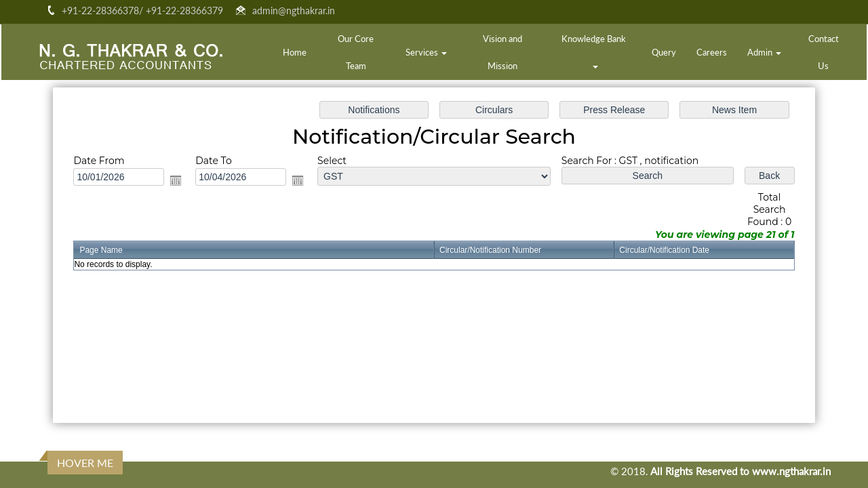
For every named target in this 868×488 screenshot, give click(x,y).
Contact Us (824, 52)
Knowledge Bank (595, 51)
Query (664, 52)
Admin (764, 52)
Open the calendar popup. (180, 181)
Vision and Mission (502, 52)
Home (295, 52)
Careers (712, 52)
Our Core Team (356, 52)
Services (426, 52)
